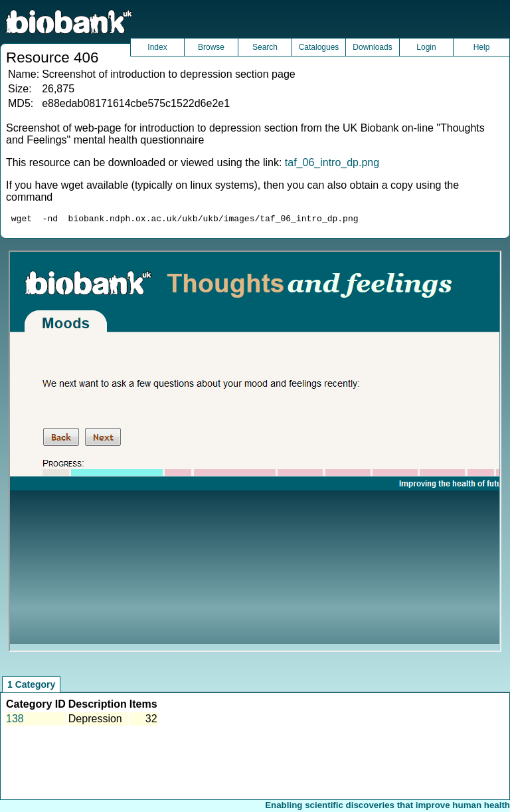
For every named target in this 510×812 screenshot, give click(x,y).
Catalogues (319, 47)
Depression (95, 721)
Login (426, 47)
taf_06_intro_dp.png (332, 162)
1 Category (31, 686)
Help (482, 47)
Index (157, 47)
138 (15, 721)
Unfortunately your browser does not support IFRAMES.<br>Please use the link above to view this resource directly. (255, 453)
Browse (211, 47)
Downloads (372, 47)
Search (265, 47)
